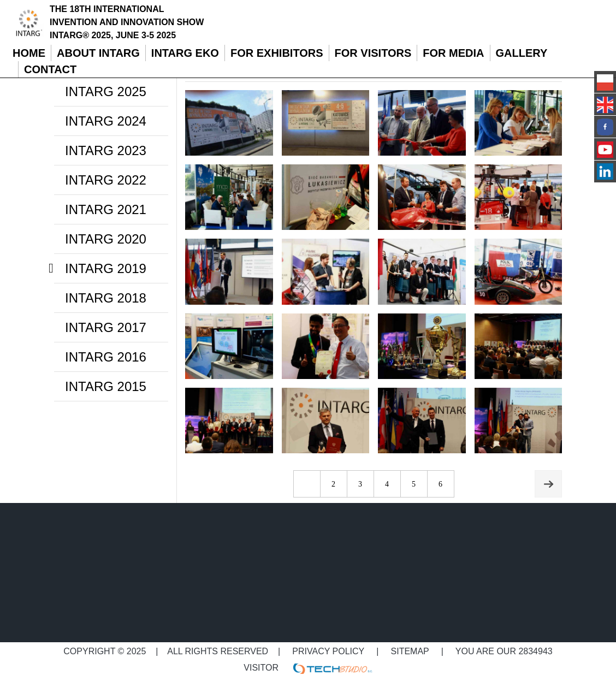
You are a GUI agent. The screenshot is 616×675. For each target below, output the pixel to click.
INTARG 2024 (106, 121)
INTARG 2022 (106, 180)
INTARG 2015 (106, 386)
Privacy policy (328, 651)
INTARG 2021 (106, 209)
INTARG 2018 (106, 298)
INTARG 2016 (106, 357)
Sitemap (410, 651)
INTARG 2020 (106, 239)
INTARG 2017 (106, 327)
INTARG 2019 (106, 268)
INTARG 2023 (106, 150)
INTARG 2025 (106, 91)
